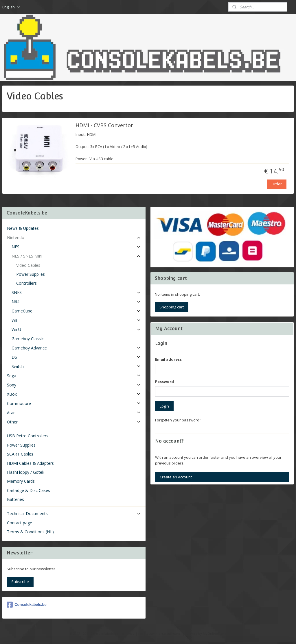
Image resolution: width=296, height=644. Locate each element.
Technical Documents (74, 513)
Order (277, 184)
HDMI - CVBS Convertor (104, 125)
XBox (74, 394)
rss (140, 633)
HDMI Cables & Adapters (30, 463)
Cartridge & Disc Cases (29, 490)
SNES (76, 292)
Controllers (26, 283)
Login (164, 406)
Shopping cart (172, 307)
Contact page (20, 523)
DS (76, 357)
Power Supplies (31, 274)
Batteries (15, 499)
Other (74, 422)
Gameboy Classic (28, 339)
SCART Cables (20, 454)
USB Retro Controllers (28, 436)
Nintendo (74, 237)
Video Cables (28, 265)
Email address (168, 359)
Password (164, 382)
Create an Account (176, 477)
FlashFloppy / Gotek (26, 472)
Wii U (76, 329)
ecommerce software (163, 633)
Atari (74, 413)
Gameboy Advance (76, 348)
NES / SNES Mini (76, 256)
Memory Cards (21, 481)
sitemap (128, 633)
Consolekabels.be (27, 605)
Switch (76, 366)
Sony (74, 385)
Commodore (74, 403)
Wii (76, 320)
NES (76, 247)
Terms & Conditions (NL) (30, 532)
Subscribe (20, 582)
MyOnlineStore (215, 633)
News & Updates (23, 228)
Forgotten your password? (178, 420)
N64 (76, 302)
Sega (74, 376)
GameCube (76, 311)
